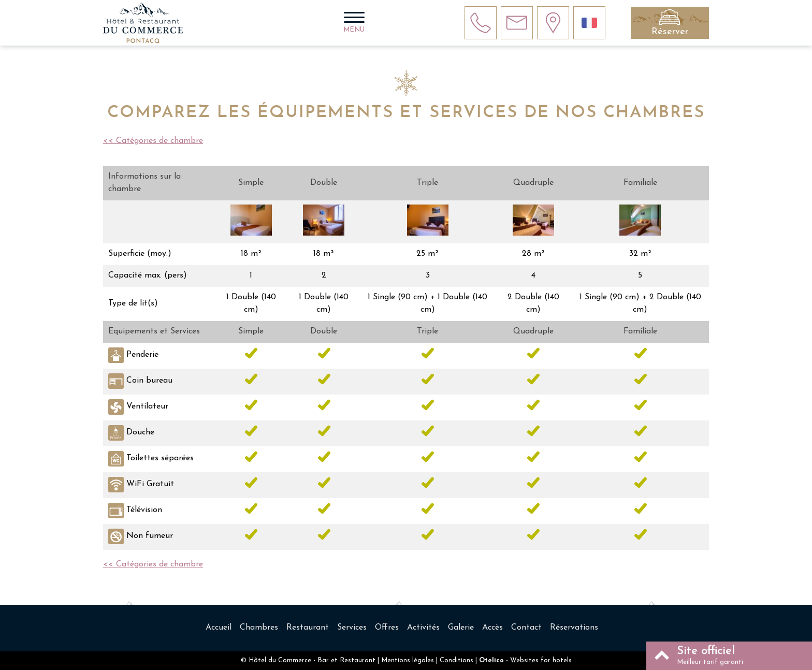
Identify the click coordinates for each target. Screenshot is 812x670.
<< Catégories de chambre (153, 141)
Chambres (259, 628)
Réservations (574, 628)
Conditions (456, 660)
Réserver (670, 32)
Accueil (219, 628)
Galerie (461, 628)
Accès (492, 628)
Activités (423, 628)
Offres (387, 628)
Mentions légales (408, 660)
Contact (526, 628)
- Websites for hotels (525, 660)
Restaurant (308, 628)
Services (352, 628)
